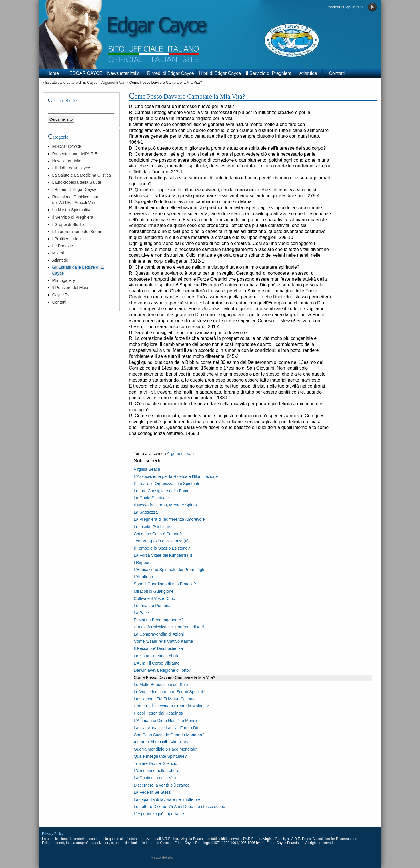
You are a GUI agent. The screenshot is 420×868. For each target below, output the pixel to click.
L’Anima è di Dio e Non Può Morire (165, 721)
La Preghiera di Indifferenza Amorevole (169, 519)
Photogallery (63, 280)
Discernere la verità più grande (162, 785)
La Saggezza (146, 512)
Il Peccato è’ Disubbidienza (158, 648)
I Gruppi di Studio (68, 224)
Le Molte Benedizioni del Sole (161, 685)
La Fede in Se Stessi (153, 792)
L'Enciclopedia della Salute (77, 182)
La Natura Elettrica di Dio (157, 656)
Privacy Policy (53, 834)
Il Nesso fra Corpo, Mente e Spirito (165, 505)
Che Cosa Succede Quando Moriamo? (169, 735)
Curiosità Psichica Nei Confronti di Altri (169, 627)
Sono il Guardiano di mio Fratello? (165, 584)
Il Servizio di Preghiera (269, 73)
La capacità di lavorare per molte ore (167, 799)
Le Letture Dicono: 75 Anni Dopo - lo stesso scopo (179, 807)
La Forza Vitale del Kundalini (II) (163, 555)
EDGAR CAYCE (86, 73)
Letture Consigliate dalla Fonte (162, 491)
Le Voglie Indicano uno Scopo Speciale (169, 692)
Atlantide (308, 73)
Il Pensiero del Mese (71, 288)
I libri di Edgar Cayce (220, 73)
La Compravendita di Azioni (159, 634)
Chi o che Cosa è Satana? (158, 534)
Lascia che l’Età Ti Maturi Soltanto (165, 699)
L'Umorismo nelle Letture (157, 771)
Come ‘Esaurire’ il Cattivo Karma (163, 641)
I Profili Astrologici (68, 239)
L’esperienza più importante (159, 814)
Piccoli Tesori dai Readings (158, 713)
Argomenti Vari (113, 82)
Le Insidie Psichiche (152, 527)
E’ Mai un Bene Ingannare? (159, 620)
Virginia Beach (147, 469)
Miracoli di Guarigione (154, 591)
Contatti (337, 73)
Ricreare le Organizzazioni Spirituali (166, 484)
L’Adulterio (143, 577)
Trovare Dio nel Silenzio (155, 763)
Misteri (58, 253)
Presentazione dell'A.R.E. (75, 154)
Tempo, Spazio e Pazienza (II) (161, 541)
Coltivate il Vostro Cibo (154, 598)
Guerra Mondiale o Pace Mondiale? (166, 749)
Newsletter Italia (123, 73)
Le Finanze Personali (153, 606)
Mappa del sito (162, 857)
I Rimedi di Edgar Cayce (169, 73)
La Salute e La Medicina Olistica (81, 175)
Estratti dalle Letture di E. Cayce (71, 82)
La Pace (141, 613)
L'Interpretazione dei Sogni (76, 232)
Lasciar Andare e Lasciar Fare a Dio (167, 728)
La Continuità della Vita (155, 778)
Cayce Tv (61, 295)
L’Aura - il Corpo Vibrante (157, 663)
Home (53, 73)
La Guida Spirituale (151, 498)
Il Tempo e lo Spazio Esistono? (162, 548)
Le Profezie (62, 246)
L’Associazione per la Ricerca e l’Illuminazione (176, 476)
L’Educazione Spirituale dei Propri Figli (169, 570)
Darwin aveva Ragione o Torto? (162, 670)
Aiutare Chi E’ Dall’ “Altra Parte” (162, 742)
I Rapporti (143, 562)
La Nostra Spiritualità (71, 210)
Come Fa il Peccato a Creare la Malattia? (171, 706)
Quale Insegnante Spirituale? (160, 756)
